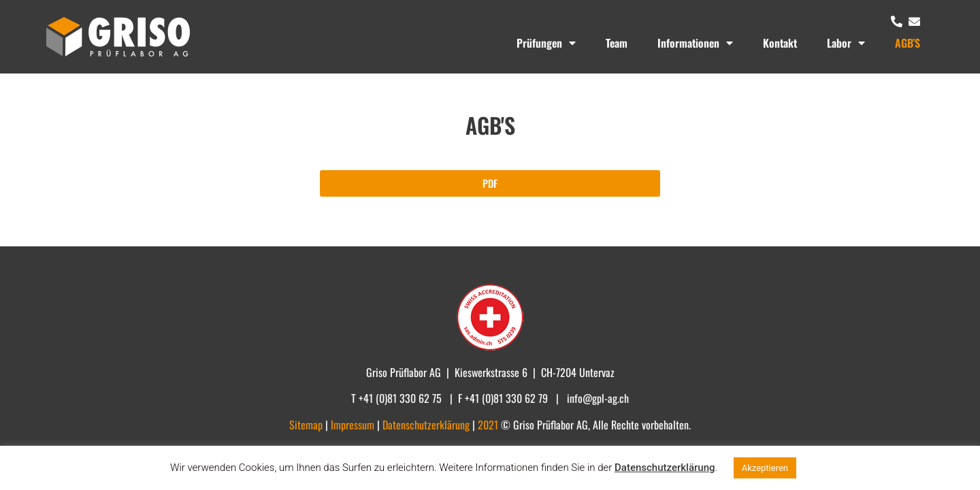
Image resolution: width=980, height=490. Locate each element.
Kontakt (780, 43)
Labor (846, 43)
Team (617, 43)
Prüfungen (546, 43)
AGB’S (908, 43)
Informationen (695, 43)
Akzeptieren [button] (765, 468)
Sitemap (307, 425)
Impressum (354, 425)
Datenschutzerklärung (665, 468)
